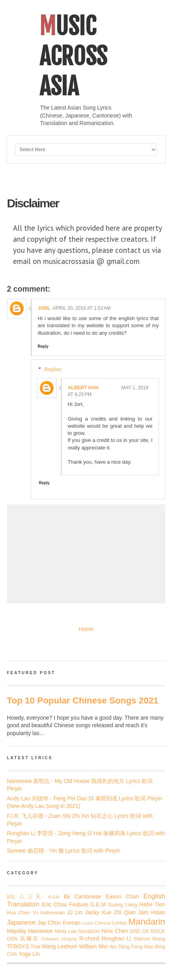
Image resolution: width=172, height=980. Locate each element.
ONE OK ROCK (148, 931)
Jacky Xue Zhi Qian (110, 912)
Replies (53, 369)
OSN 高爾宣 (23, 939)
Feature (79, 904)
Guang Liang (123, 905)
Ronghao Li (116, 938)
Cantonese (88, 897)
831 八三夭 (25, 897)
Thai (36, 947)
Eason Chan (122, 897)
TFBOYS (18, 946)
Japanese (21, 922)
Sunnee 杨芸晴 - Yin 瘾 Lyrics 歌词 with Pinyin (64, 851)
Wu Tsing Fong (126, 947)
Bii (67, 897)
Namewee (40, 931)
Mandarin (147, 922)
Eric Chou (54, 904)
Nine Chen (115, 931)
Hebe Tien (152, 904)
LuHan (119, 923)
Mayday (17, 931)
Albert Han (83, 388)
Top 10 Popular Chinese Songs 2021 (83, 700)
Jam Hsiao (151, 912)
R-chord (89, 938)
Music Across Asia (73, 56)
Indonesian (53, 913)
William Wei (93, 946)
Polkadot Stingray (59, 939)
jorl (44, 308)
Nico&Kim (89, 931)
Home (86, 629)
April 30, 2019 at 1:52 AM (82, 308)
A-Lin (54, 897)
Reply (43, 346)
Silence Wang (150, 939)
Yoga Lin (29, 954)
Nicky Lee (65, 931)
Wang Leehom (60, 946)
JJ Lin (75, 912)
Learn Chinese (96, 923)
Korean (72, 923)
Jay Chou (49, 923)
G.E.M (98, 904)
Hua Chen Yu (23, 913)
